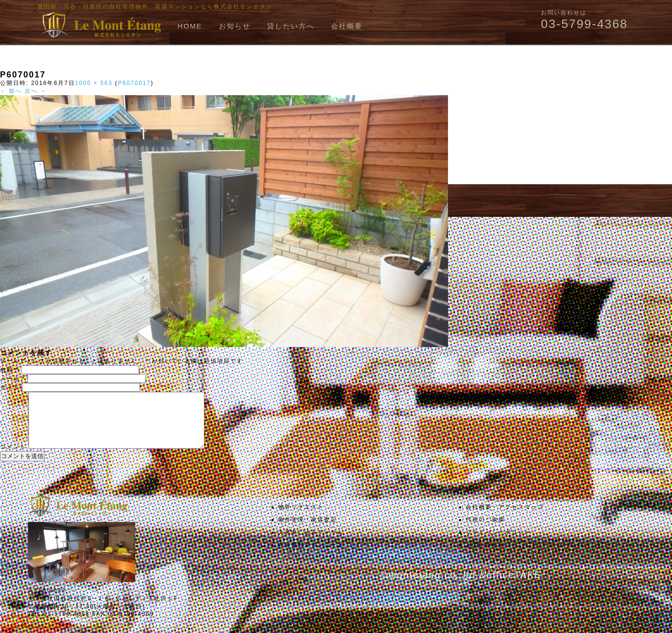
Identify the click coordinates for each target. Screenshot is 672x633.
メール (13, 379)
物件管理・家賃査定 (308, 531)
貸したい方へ (291, 26)
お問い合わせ (485, 556)
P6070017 (134, 83)
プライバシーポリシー (498, 543)
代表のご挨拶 (485, 531)
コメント (13, 458)
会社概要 (347, 26)
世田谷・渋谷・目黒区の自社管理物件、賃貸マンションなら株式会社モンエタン (155, 7)
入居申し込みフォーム (311, 543)
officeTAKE (514, 586)
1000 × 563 (94, 83)
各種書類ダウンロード (311, 556)
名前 (9, 370)
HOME (190, 26)
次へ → (36, 91)
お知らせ (235, 26)
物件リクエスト (301, 518)
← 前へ (11, 91)
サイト (10, 388)
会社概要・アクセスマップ (505, 518)
